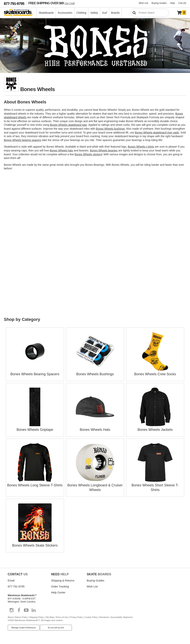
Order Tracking (60, 587)
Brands (115, 13)
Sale (41, 23)
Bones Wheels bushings (110, 129)
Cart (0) (182, 3)
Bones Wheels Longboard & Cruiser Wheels (95, 485)
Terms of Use (62, 617)
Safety (94, 13)
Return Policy (21, 617)
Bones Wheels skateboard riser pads (157, 133)
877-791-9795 (14, 4)
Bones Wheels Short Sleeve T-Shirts (155, 485)
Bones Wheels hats (61, 150)
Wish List (143, 3)
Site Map (50, 617)
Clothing (81, 13)
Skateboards (46, 13)
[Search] (150, 13)
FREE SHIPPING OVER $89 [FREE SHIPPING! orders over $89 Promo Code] (52, 3)
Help (173, 3)
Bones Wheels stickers (88, 154)
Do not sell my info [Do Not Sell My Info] (56, 628)
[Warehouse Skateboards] (20, 13)
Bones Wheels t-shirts (141, 147)
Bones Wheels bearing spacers (23, 140)
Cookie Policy (91, 617)
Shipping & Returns (63, 581)
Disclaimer (104, 617)
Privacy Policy (76, 617)
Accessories (65, 13)
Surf (105, 13)
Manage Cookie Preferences (24, 628)
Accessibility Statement (122, 617)
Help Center (58, 592)
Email (11, 581)
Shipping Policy (37, 617)
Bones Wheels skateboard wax (68, 125)
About (11, 617)
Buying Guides (159, 3)
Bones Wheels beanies (104, 150)
